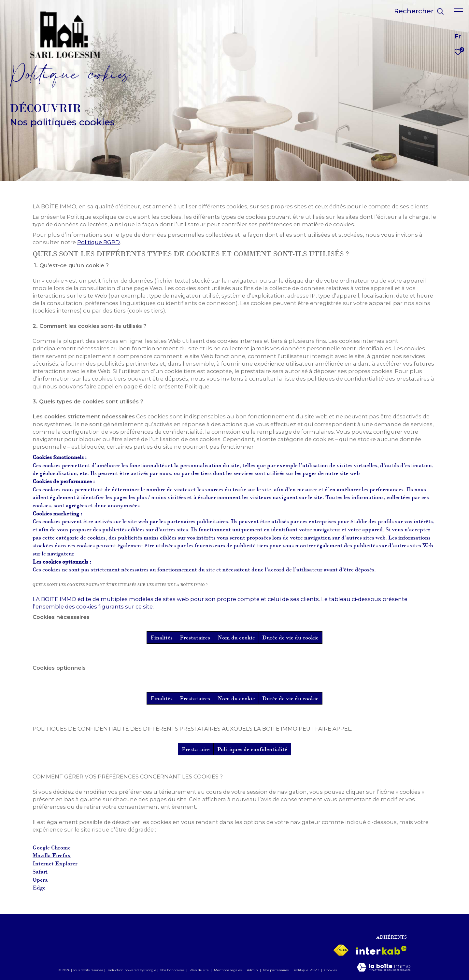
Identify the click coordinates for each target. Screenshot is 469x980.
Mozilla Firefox (52, 855)
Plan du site (200, 970)
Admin (253, 970)
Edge (39, 888)
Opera (40, 880)
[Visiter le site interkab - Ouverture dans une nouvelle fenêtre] (381, 950)
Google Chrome (52, 848)
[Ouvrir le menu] (459, 11)
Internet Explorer (55, 864)
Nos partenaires (276, 970)
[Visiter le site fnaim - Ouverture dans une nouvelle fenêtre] (341, 950)
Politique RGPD (99, 242)
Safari (40, 872)
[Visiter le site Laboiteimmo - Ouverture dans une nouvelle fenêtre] (384, 968)
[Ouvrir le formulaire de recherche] (419, 11)
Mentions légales (228, 970)
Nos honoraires (172, 970)
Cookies (331, 970)
